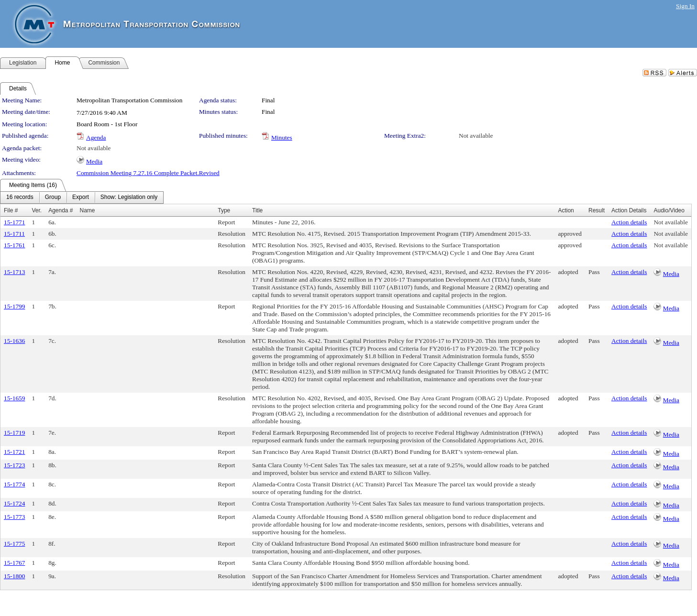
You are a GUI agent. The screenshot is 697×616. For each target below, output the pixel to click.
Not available (476, 136)
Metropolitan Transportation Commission (129, 100)
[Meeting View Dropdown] (129, 198)
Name (88, 210)
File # (11, 210)
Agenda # (61, 210)
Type (224, 210)
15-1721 (14, 452)
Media (94, 161)
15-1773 (14, 517)
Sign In (685, 6)
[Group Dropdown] (53, 198)
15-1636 (14, 341)
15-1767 (14, 563)
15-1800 (14, 576)
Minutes (282, 137)
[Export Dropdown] (81, 198)
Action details (629, 222)
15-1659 (14, 398)
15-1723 (14, 465)
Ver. (37, 210)
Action (566, 210)
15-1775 (14, 544)
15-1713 (14, 272)
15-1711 (14, 234)
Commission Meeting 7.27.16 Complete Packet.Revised (148, 173)
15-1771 (14, 222)
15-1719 (14, 433)
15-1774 (14, 484)
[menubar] (82, 198)
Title (257, 210)
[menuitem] (20, 198)
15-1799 (14, 306)
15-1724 (14, 503)
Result (597, 210)
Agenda (96, 137)
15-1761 (14, 245)
